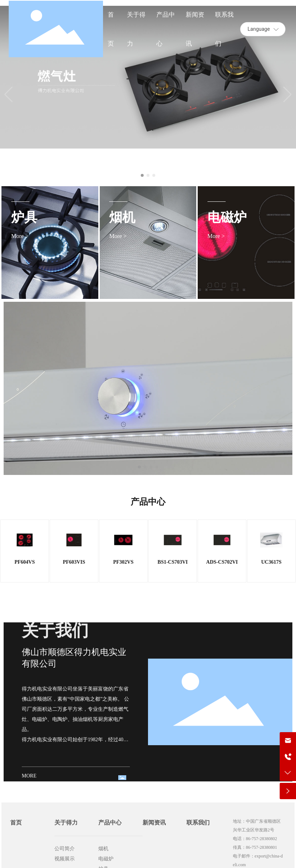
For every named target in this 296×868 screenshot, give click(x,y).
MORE (29, 776)
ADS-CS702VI (222, 562)
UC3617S (271, 562)
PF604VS (25, 562)
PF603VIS (74, 562)
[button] (142, 175)
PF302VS (123, 562)
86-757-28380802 (262, 839)
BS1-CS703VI (172, 562)
